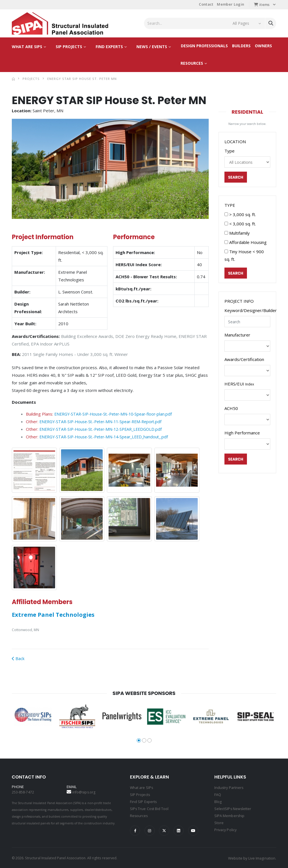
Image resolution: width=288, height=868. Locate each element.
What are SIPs (27, 47)
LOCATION (235, 142)
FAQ (218, 795)
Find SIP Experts (144, 801)
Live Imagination (261, 858)
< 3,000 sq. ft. (240, 224)
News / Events (152, 47)
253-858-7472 (23, 792)
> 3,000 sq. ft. (240, 215)
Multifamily (237, 233)
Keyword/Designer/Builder (251, 311)
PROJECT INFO (239, 302)
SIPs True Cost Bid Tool (150, 808)
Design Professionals (204, 46)
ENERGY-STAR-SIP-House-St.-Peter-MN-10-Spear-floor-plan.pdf (118, 414)
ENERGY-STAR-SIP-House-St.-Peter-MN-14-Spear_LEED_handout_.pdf (109, 437)
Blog (218, 801)
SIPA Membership (229, 815)
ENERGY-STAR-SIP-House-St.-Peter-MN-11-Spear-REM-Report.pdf (106, 421)
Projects (31, 79)
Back (18, 659)
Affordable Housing (246, 243)
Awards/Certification (244, 360)
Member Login (230, 4)
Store (219, 822)
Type (229, 151)
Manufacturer (237, 335)
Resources (192, 63)
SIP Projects (69, 47)
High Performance (242, 433)
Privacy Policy (226, 828)
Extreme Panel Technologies (53, 615)
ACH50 (231, 409)
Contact (206, 4)
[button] (24, 169)
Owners (263, 46)
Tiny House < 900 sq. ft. (244, 256)
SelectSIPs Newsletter (233, 808)
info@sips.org (84, 792)
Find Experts (109, 47)
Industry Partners (229, 788)
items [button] (262, 5)
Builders (241, 46)
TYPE (230, 205)
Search (236, 178)
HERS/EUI (239, 384)
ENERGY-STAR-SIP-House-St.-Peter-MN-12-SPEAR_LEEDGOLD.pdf (105, 429)
